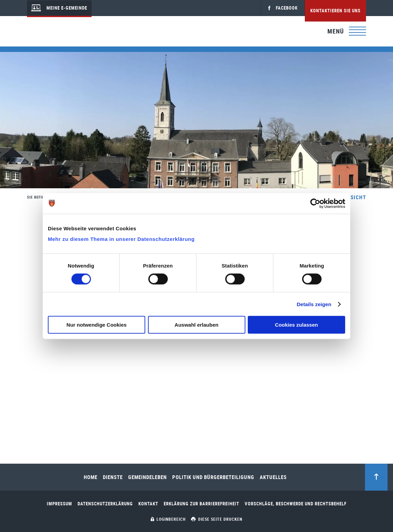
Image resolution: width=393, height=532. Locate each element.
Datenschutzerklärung (105, 504)
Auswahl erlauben (196, 325)
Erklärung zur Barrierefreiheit (201, 504)
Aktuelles (273, 477)
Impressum (59, 504)
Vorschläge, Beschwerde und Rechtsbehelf (296, 504)
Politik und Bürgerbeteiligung (213, 477)
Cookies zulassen (297, 325)
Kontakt (148, 504)
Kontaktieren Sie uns (335, 11)
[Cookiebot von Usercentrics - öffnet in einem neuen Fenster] (315, 203)
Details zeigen (314, 304)
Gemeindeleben (147, 477)
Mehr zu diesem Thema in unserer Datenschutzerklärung (121, 239)
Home (91, 477)
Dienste (113, 477)
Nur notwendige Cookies (97, 325)
